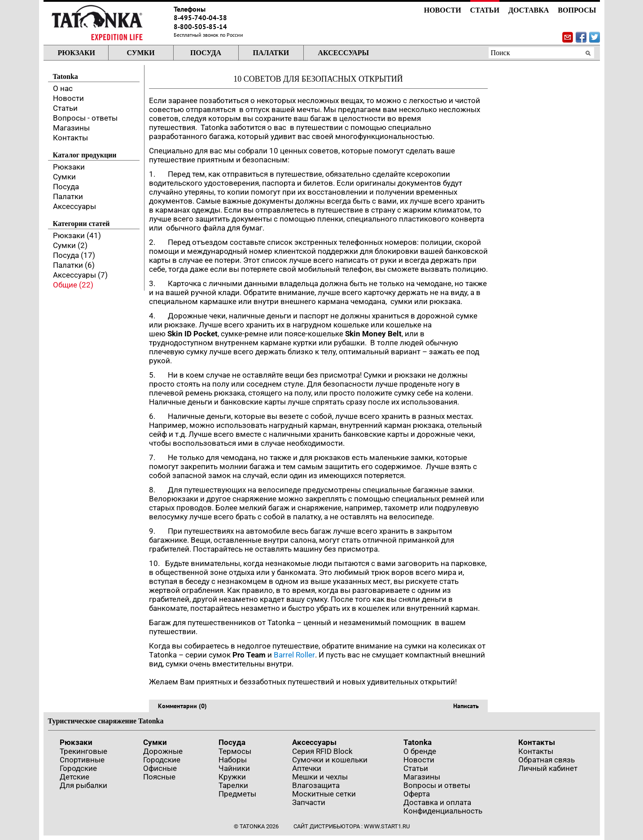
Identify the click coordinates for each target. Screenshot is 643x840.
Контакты (70, 138)
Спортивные (82, 760)
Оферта (417, 794)
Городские (78, 768)
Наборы (233, 760)
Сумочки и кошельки (330, 760)
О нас (63, 88)
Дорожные (163, 751)
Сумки (140, 53)
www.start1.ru (387, 826)
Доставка (529, 10)
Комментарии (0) (182, 706)
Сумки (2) (70, 245)
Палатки (271, 53)
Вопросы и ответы (437, 785)
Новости (443, 10)
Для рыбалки (83, 785)
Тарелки (233, 785)
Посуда (206, 53)
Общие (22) (73, 285)
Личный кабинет (548, 768)
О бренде (420, 751)
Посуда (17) (74, 255)
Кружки (232, 777)
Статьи (485, 10)
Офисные (160, 768)
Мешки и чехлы (320, 777)
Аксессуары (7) (80, 275)
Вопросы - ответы (85, 118)
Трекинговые (83, 751)
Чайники (234, 768)
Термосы (235, 751)
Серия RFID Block (322, 751)
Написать (466, 706)
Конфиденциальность (443, 811)
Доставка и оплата (437, 802)
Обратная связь (547, 760)
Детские (74, 777)
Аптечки (307, 768)
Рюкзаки (77, 53)
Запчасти (309, 802)
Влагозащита (316, 785)
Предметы (237, 794)
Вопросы (577, 10)
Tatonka (418, 742)
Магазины (71, 128)
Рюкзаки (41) (77, 235)
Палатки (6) (74, 265)
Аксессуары (344, 53)
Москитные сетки (324, 794)
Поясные (159, 777)
